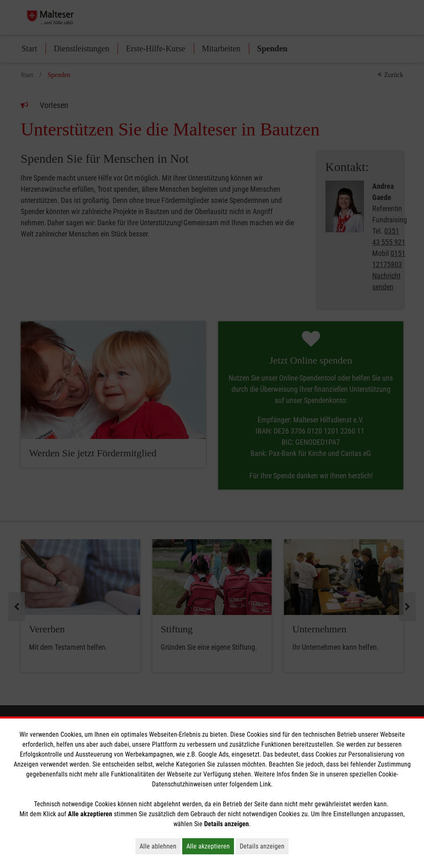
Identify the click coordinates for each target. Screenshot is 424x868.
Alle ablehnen (160, 846)
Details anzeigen (264, 846)
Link (265, 784)
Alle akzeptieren (210, 846)
